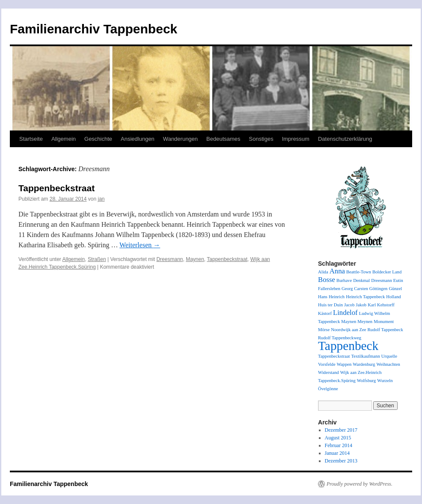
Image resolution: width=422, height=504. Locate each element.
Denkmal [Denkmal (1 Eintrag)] (361, 280)
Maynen (195, 259)
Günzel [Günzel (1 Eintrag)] (395, 289)
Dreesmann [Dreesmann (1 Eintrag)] (382, 280)
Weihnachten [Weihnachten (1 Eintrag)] (388, 364)
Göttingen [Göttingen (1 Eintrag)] (379, 289)
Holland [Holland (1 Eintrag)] (393, 297)
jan (101, 199)
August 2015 (338, 438)
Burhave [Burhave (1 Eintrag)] (344, 280)
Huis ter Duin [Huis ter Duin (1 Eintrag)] (330, 305)
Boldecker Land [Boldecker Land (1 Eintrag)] (387, 272)
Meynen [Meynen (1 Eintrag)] (365, 322)
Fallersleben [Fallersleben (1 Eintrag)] (329, 289)
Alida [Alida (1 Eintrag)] (323, 272)
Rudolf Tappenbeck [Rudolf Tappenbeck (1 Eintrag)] (385, 330)
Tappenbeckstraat (56, 188)
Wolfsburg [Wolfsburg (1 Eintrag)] (367, 381)
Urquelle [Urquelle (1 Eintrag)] (389, 356)
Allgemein (64, 139)
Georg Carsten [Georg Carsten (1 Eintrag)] (355, 289)
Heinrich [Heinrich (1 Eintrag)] (337, 297)
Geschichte (98, 139)
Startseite (31, 139)
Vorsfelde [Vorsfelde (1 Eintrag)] (327, 364)
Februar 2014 (339, 445)
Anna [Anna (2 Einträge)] (337, 271)
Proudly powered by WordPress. (360, 484)
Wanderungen (180, 139)
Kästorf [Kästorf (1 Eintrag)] (325, 313)
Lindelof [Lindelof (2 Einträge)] (345, 313)
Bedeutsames (223, 139)
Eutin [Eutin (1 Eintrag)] (398, 280)
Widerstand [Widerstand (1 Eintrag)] (328, 372)
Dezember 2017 (341, 430)
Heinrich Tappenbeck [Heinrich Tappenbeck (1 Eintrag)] (365, 297)
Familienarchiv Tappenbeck (94, 29)
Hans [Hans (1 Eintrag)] (323, 297)
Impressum (296, 139)
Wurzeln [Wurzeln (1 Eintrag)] (385, 381)
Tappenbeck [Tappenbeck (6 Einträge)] (348, 346)
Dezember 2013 (341, 461)
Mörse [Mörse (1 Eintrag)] (324, 330)
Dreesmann (169, 259)
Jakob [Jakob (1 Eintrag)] (361, 305)
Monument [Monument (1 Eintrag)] (384, 322)
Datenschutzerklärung (345, 139)
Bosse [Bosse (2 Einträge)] (327, 280)
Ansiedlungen (138, 139)
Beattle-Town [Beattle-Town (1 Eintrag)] (359, 272)
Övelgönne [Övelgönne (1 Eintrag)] (328, 389)
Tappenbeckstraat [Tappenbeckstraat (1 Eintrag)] (334, 356)
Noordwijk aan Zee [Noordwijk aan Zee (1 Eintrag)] (348, 330)
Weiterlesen (140, 245)
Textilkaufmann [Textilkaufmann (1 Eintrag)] (365, 356)
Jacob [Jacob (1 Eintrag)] (349, 305)
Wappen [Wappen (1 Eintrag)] (344, 364)
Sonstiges (261, 139)
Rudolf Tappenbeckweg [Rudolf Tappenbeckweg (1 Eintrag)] (340, 338)
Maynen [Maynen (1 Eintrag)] (349, 322)
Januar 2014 (337, 453)
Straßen (97, 259)
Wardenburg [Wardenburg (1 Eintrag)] (364, 364)
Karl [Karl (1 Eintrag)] (372, 305)
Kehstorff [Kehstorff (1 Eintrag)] (386, 305)
